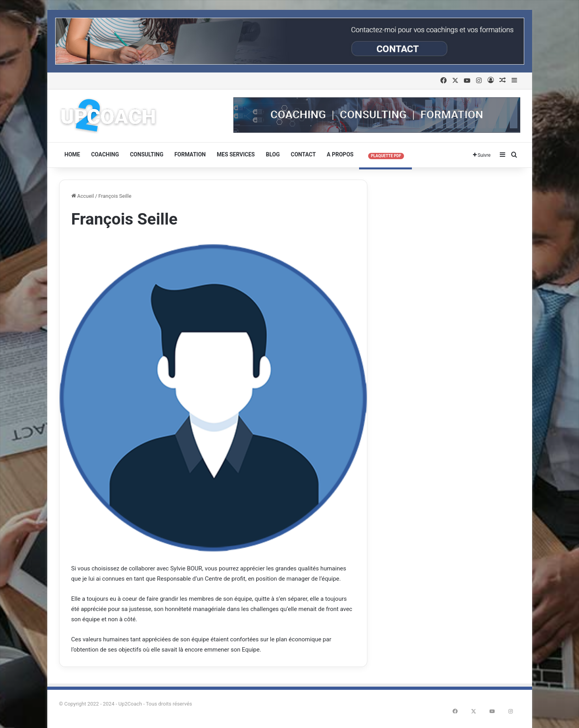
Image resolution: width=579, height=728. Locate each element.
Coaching (105, 154)
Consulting (147, 154)
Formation (190, 154)
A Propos (340, 154)
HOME (73, 154)
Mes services (236, 154)
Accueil (83, 196)
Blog (273, 154)
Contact (303, 154)
